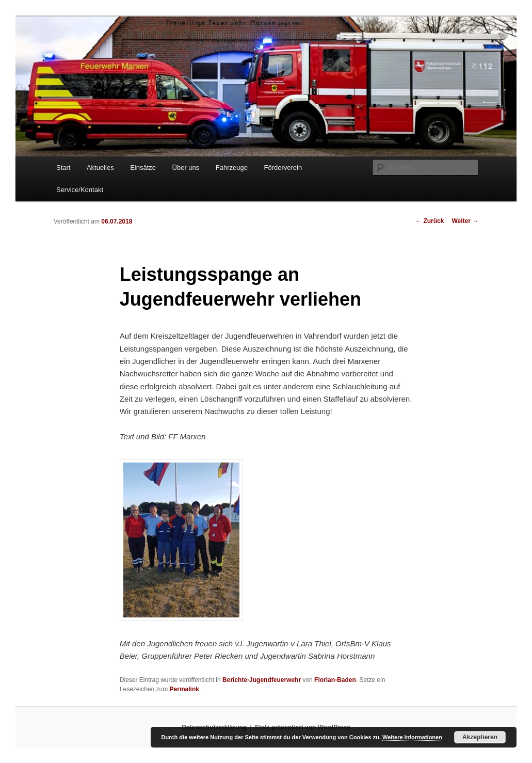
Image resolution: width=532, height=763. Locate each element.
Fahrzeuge (232, 168)
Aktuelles (100, 168)
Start (63, 168)
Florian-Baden (335, 680)
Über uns (186, 168)
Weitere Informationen (412, 737)
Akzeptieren (480, 737)
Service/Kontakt (80, 190)
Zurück (430, 221)
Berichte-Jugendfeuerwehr (262, 680)
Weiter (465, 221)
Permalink (184, 689)
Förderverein (283, 168)
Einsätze (143, 168)
